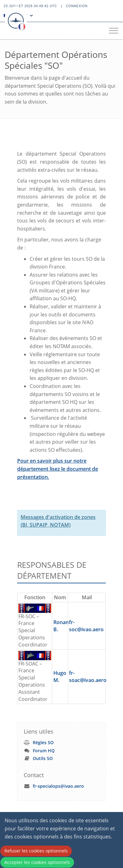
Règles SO (43, 742)
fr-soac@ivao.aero (88, 677)
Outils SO (43, 758)
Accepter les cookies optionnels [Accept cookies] (37, 862)
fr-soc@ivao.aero (86, 626)
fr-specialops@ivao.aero (58, 786)
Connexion (77, 6)
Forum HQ (44, 751)
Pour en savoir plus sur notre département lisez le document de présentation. (58, 469)
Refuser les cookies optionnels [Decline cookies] (36, 851)
